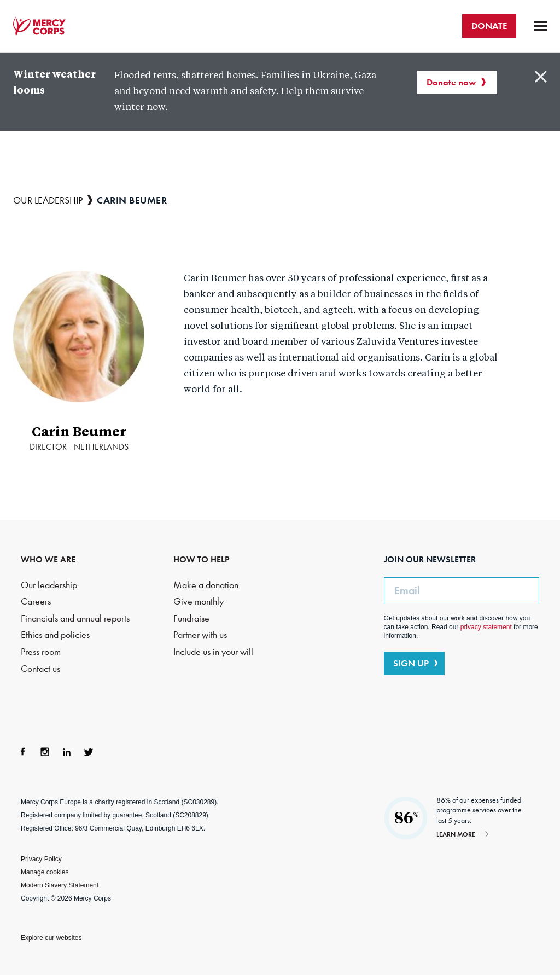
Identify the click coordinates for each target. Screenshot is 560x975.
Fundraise (191, 619)
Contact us (40, 669)
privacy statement (486, 627)
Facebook (23, 752)
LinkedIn (67, 752)
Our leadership (48, 201)
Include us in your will (213, 652)
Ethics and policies (55, 635)
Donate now (451, 82)
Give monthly (199, 602)
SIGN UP (411, 663)
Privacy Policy (41, 859)
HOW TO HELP (202, 559)
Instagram (45, 752)
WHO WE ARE (48, 559)
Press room (41, 652)
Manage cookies (45, 872)
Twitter (89, 752)
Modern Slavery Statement (60, 885)
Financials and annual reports (75, 619)
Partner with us (200, 635)
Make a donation (206, 585)
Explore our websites (51, 938)
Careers (36, 602)
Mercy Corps (39, 26)
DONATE (489, 26)
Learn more (456, 834)
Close (541, 77)
